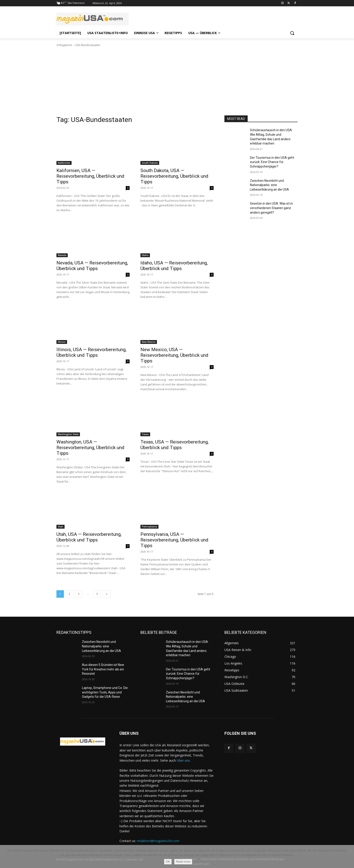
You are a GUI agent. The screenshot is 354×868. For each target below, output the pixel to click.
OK (168, 862)
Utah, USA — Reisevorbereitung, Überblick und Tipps (89, 537)
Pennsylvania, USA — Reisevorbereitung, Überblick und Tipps (174, 540)
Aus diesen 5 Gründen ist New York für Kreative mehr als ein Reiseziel (103, 669)
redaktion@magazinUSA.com (158, 841)
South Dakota (150, 163)
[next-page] (107, 594)
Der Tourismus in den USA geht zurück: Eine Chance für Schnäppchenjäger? (272, 162)
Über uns (183, 760)
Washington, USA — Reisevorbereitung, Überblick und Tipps (90, 448)
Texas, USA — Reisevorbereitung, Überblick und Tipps (175, 445)
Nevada (62, 255)
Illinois (62, 342)
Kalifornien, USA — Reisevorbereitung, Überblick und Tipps (90, 176)
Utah (61, 527)
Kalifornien (64, 163)
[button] (292, 33)
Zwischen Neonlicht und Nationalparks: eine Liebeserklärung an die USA (269, 185)
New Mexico (149, 342)
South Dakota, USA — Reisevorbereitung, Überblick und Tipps (174, 176)
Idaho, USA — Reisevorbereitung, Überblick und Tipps (174, 266)
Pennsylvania (149, 527)
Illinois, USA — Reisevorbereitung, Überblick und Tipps (91, 352)
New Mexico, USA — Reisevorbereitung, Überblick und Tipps (174, 355)
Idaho (145, 255)
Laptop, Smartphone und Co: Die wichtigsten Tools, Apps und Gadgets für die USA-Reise (105, 692)
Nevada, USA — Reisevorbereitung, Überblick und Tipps (92, 266)
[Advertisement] (177, 81)
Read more (183, 862)
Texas (145, 434)
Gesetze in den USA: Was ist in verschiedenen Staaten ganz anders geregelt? (271, 208)
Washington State (68, 434)
